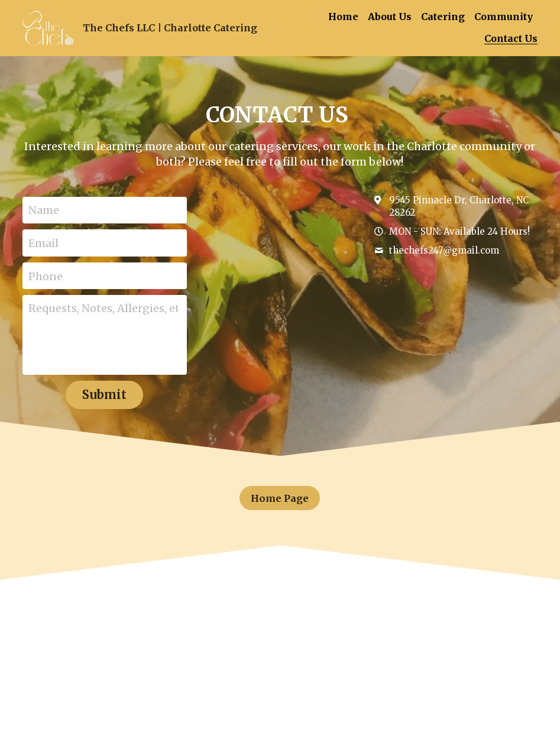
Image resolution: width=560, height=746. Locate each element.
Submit (104, 395)
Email (43, 243)
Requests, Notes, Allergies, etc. (103, 308)
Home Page (280, 498)
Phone (46, 276)
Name (44, 210)
